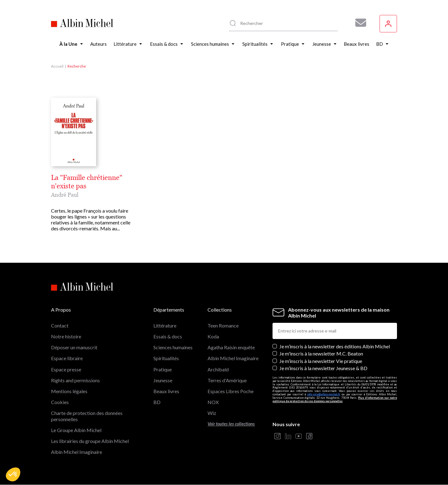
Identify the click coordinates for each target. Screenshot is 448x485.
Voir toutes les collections (231, 424)
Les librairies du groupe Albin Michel (90, 441)
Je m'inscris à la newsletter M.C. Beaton (321, 353)
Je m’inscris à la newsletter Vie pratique (321, 361)
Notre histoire (66, 336)
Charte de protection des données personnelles (87, 416)
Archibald (218, 369)
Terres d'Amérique (227, 380)
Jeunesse (163, 380)
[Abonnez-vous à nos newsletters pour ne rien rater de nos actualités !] (358, 23)
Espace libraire (67, 358)
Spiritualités (166, 358)
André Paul (65, 195)
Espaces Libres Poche (231, 391)
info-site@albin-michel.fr (324, 394)
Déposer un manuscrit (74, 347)
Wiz (212, 413)
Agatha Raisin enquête (231, 347)
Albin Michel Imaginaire (77, 452)
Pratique (163, 369)
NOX (213, 402)
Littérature (165, 325)
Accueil (57, 66)
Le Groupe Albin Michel (76, 430)
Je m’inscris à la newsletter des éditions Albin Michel (335, 346)
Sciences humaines (173, 347)
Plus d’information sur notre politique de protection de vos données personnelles (335, 399)
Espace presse (66, 369)
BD (157, 402)
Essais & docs (168, 336)
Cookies (60, 402)
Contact (60, 325)
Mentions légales (69, 391)
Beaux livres (166, 391)
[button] (13, 474)
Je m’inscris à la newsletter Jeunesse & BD (323, 368)
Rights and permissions (75, 380)
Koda (213, 336)
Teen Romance (223, 325)
